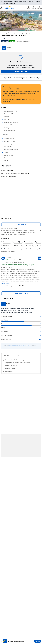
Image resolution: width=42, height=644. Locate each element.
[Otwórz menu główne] (2, 8)
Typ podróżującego (18, 242)
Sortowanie (5, 242)
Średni (9, 47)
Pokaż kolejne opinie (21, 293)
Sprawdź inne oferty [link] (21, 71)
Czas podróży (28, 242)
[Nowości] (29, 8)
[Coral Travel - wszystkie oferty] (25, 173)
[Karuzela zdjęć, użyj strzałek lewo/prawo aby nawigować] (21, 20)
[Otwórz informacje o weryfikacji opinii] (40, 231)
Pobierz (37, 641)
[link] (9, 8)
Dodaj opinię (21, 224)
